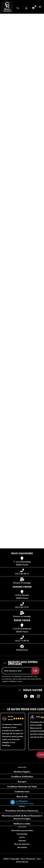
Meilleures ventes (22, 824)
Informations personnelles (22, 830)
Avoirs (22, 837)
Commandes (22, 834)
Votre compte (22, 827)
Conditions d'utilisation (22, 777)
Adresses (22, 840)
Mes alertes (22, 847)
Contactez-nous (22, 791)
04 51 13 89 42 (22, 641)
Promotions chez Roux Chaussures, (22, 811)
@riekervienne (22, 650)
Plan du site (22, 796)
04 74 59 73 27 (22, 607)
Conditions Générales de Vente (22, 786)
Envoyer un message (22, 583)
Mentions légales (22, 772)
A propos (22, 781)
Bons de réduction (22, 844)
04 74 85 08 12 (22, 574)
